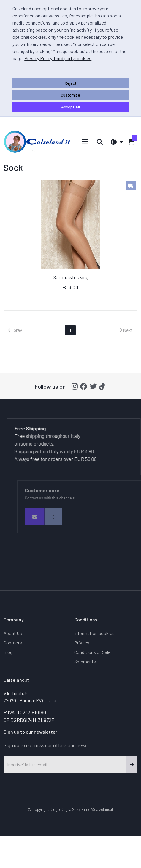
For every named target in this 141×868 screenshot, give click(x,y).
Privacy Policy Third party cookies (58, 58)
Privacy (82, 643)
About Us (13, 633)
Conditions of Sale (92, 652)
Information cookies (94, 633)
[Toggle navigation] (85, 142)
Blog (8, 652)
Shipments (85, 662)
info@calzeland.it (99, 809)
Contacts (13, 643)
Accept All (70, 107)
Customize (70, 95)
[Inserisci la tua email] (65, 765)
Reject (71, 83)
